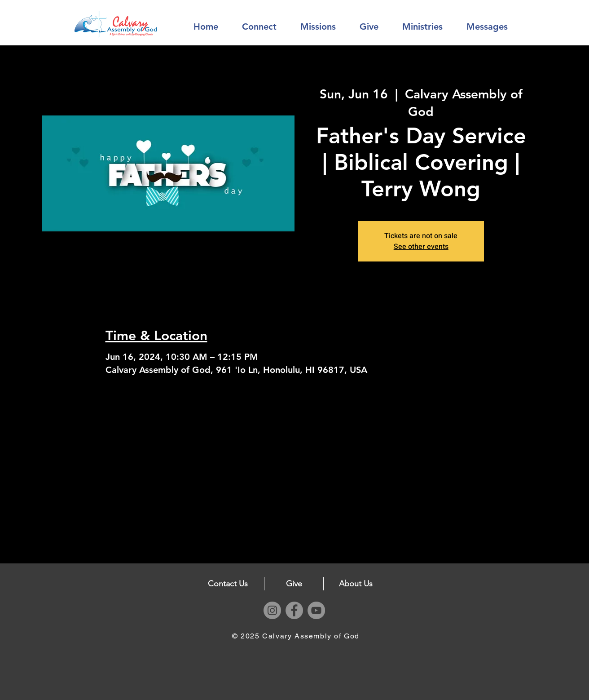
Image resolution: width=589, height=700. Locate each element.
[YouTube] (316, 610)
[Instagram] (272, 610)
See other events (421, 247)
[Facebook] (294, 610)
